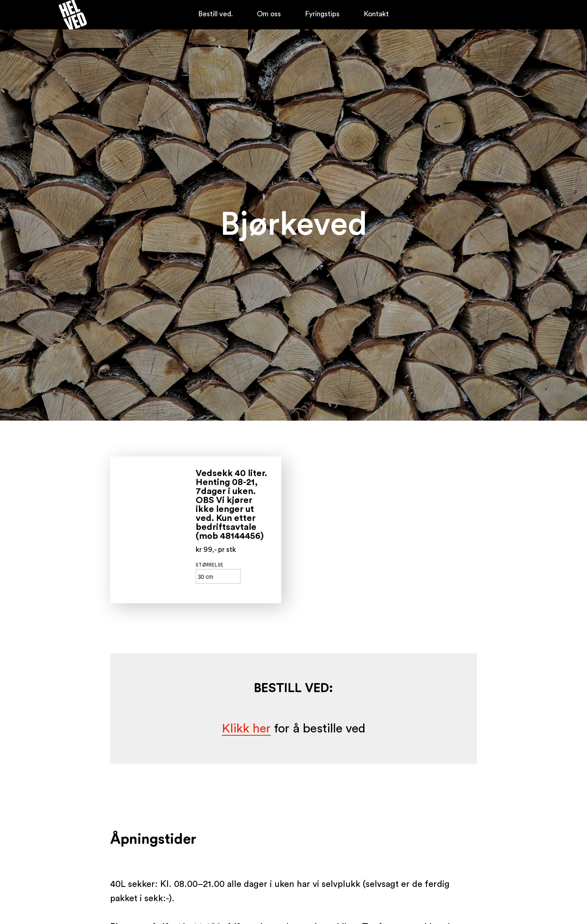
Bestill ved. (215, 14)
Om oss (269, 14)
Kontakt (376, 14)
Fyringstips (322, 14)
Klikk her (246, 729)
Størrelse (210, 565)
